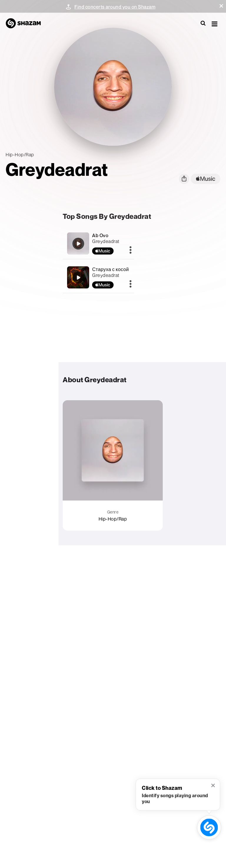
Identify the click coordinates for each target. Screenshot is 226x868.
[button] (221, 6)
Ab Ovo (100, 235)
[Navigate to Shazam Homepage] (26, 24)
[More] (131, 250)
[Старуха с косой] (78, 278)
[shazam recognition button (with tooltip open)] (209, 827)
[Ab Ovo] (78, 244)
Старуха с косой (110, 269)
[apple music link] (206, 179)
